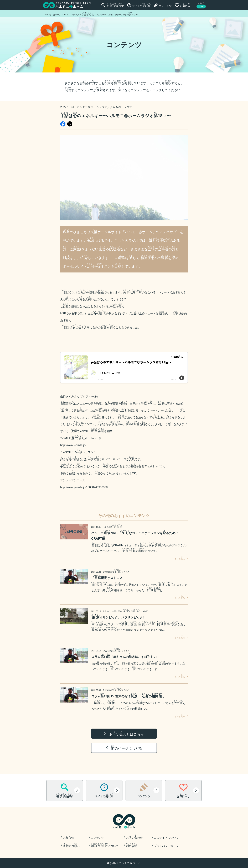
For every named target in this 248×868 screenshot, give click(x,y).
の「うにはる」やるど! (130, 611)
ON (201, 7)
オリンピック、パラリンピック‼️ (118, 617)
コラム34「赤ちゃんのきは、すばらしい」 (126, 656)
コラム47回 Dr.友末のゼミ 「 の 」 (128, 695)
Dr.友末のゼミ (112, 572)
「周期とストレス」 (108, 577)
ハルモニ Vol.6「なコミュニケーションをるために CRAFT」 (135, 535)
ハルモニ (110, 527)
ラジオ (128, 107)
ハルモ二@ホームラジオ (92, 107)
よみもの (115, 107)
